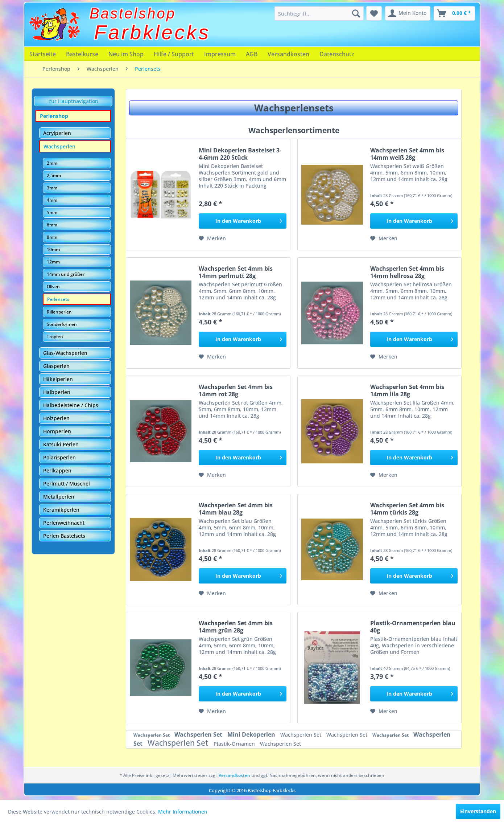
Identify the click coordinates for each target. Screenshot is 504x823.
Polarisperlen (59, 457)
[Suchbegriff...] (319, 13)
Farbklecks (152, 32)
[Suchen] (356, 13)
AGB (252, 54)
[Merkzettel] (374, 13)
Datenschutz (337, 54)
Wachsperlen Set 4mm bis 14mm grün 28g (236, 627)
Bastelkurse (82, 54)
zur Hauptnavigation (73, 101)
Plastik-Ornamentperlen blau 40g (413, 627)
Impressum (220, 54)
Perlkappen (57, 470)
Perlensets (58, 299)
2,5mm (54, 175)
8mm (52, 237)
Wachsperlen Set (152, 735)
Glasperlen (56, 366)
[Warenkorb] (454, 13)
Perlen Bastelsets (64, 536)
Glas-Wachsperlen (65, 353)
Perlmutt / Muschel (67, 484)
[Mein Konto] (408, 13)
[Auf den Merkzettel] (212, 238)
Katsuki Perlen (61, 444)
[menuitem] (319, 13)
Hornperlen (57, 431)
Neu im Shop (126, 54)
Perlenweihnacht (64, 523)
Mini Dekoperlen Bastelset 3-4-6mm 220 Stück (240, 154)
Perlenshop (54, 116)
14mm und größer (66, 274)
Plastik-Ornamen (235, 744)
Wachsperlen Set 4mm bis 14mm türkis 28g (407, 509)
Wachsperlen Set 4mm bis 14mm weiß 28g (407, 154)
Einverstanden (478, 811)
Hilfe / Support (174, 54)
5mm (52, 212)
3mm (52, 188)
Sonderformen (62, 324)
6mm (52, 225)
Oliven (53, 286)
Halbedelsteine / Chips (71, 405)
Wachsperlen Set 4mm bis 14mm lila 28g (407, 390)
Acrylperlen (57, 133)
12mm (53, 262)
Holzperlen (56, 418)
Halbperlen (57, 392)
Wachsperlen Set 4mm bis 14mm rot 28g (236, 390)
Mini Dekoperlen (252, 734)
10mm (53, 249)
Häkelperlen (58, 379)
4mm (52, 200)
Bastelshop (133, 13)
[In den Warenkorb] (242, 221)
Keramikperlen (61, 510)
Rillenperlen (59, 312)
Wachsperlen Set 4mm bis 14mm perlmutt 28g (236, 272)
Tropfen (55, 337)
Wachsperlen (59, 146)
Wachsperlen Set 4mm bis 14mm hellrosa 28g (407, 272)
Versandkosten (288, 54)
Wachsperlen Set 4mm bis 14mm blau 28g (236, 509)
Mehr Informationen (183, 812)
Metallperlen (59, 497)
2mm (52, 163)
